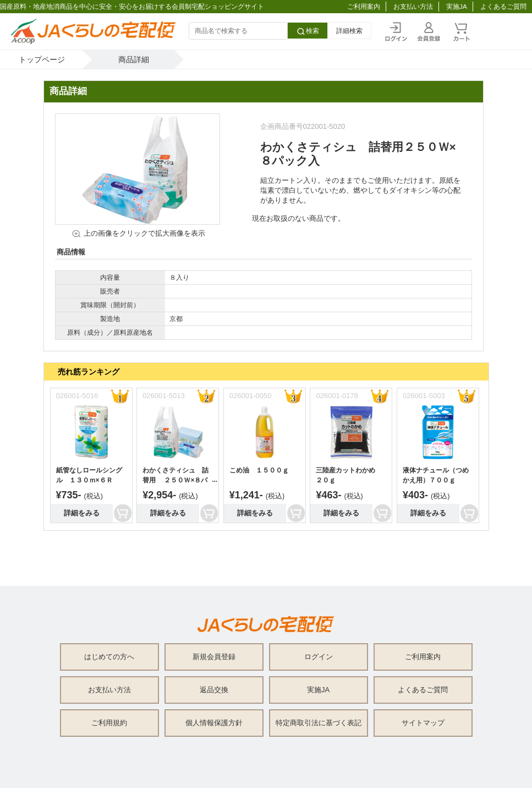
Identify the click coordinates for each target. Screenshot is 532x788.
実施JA (457, 6)
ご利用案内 (364, 6)
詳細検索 (349, 31)
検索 (308, 31)
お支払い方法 (413, 6)
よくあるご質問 (503, 6)
